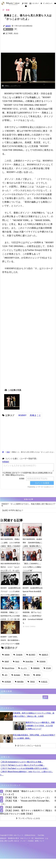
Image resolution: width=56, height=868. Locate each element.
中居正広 (43, 682)
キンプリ (23, 668)
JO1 (5, 675)
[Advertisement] (28, 45)
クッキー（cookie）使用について (32, 841)
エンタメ (34, 3)
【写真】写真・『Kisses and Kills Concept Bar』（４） (25, 802)
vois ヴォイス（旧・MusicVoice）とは (34, 838)
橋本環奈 (19, 682)
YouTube (41, 835)
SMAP (6, 661)
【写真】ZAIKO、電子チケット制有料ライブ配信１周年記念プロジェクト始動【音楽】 (26, 812)
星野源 (37, 675)
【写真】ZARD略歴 (14, 807)
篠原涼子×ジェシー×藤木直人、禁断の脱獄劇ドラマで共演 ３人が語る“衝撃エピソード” (40, 726)
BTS (27, 675)
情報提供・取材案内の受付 (10, 838)
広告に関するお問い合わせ (10, 841)
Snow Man (28, 661)
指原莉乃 (44, 655)
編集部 (8, 26)
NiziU (16, 661)
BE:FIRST (31, 655)
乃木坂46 (18, 655)
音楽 (25, 3)
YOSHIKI (41, 661)
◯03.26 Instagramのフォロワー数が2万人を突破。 (22, 762)
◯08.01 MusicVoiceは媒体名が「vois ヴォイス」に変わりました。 (26, 773)
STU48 (47, 668)
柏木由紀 (16, 675)
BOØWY (22, 415)
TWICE (31, 682)
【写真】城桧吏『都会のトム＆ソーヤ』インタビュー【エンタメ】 (26, 793)
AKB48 (6, 655)
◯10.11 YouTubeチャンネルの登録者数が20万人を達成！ (25, 768)
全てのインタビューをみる (28, 746)
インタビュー (47, 3)
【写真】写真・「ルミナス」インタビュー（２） (28, 798)
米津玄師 (7, 682)
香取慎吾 (35, 668)
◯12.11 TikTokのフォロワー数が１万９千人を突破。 (23, 765)
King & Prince (8, 668)
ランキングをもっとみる (28, 818)
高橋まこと (35, 415)
